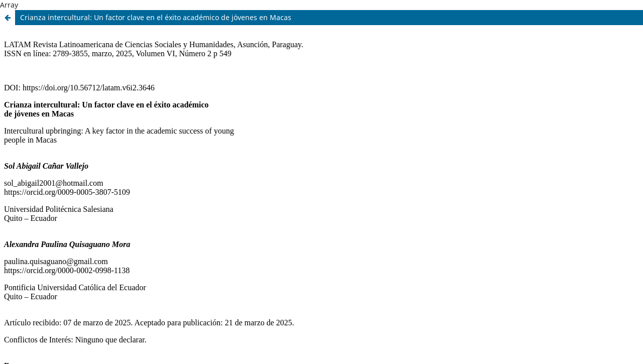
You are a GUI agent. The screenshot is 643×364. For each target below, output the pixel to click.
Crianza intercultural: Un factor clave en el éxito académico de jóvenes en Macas (156, 17)
